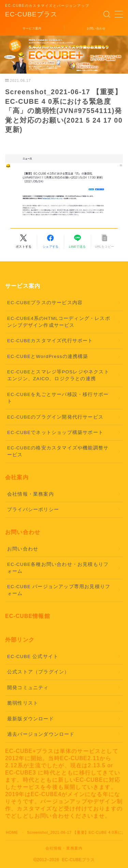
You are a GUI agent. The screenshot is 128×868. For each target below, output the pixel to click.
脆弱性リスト (23, 703)
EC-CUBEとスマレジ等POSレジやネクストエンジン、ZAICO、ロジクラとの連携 (58, 375)
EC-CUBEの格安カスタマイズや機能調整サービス (58, 451)
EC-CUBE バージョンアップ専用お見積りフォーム (59, 590)
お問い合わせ (23, 549)
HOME (12, 832)
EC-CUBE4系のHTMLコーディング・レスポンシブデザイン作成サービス (59, 322)
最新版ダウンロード (31, 719)
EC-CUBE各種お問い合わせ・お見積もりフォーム (58, 568)
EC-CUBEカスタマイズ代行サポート (50, 341)
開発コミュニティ (28, 688)
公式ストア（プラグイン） (38, 672)
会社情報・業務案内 (31, 494)
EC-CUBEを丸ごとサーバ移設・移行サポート (58, 398)
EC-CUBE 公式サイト (33, 656)
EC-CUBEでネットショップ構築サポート (55, 432)
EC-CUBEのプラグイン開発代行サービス (55, 417)
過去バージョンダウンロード (41, 734)
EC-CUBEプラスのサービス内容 (45, 303)
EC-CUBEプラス (31, 14)
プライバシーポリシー (33, 510)
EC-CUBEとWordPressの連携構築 (48, 356)
